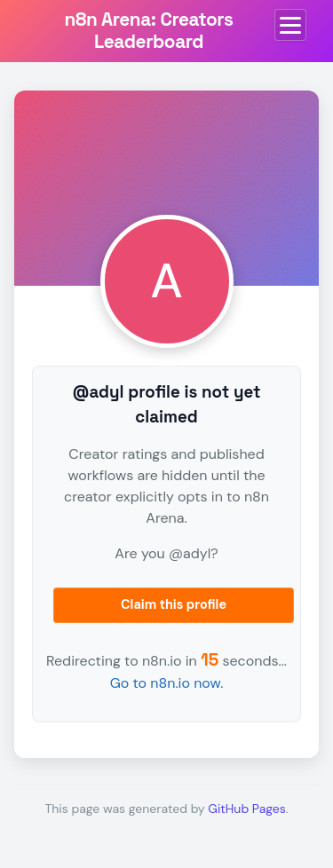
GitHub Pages (246, 809)
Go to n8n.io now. (167, 683)
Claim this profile (174, 604)
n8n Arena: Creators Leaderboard (149, 31)
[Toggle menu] (290, 25)
